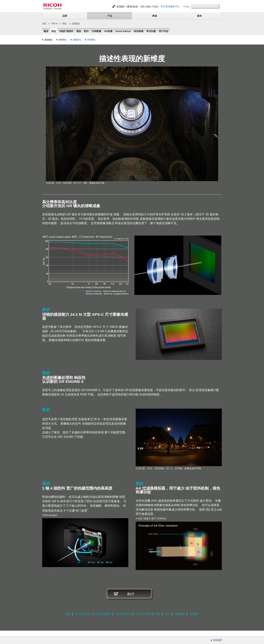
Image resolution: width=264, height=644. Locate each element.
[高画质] (48, 40)
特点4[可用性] (143, 614)
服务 (199, 16)
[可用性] (91, 40)
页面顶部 (217, 640)
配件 (86, 31)
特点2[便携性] (103, 614)
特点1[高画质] (83, 614)
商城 (155, 16)
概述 (46, 31)
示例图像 (96, 31)
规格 (79, 31)
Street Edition (123, 31)
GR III (54, 24)
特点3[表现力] (123, 614)
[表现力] (77, 40)
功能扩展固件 (66, 31)
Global (186, 7)
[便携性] (63, 40)
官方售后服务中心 (170, 7)
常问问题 (151, 31)
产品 (110, 16)
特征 (65, 24)
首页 (44, 24)
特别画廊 (139, 31)
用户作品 (164, 31)
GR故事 (108, 31)
